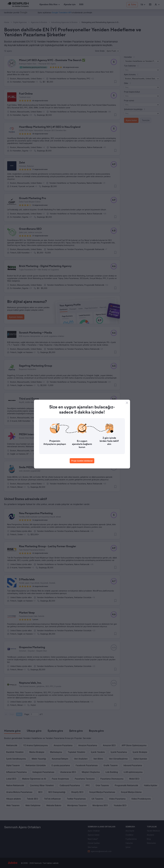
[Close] (127, 403)
